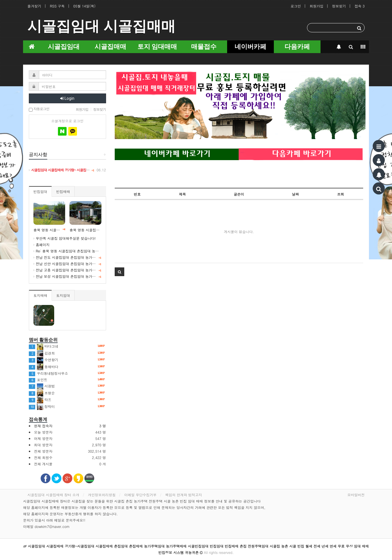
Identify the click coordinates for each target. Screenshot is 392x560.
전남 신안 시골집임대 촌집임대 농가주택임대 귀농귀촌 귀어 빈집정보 (89, 264)
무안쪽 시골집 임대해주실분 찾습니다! (65, 238)
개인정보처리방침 (102, 495)
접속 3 (360, 6)
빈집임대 (40, 191)
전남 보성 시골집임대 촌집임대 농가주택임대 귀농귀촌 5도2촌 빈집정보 (91, 276)
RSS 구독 (57, 6)
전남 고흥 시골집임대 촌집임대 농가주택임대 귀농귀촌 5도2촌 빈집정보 (91, 270)
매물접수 (204, 47)
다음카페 (297, 47)
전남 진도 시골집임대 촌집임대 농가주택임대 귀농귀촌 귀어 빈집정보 (89, 257)
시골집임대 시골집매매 (101, 26)
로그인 (296, 6)
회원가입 (316, 6)
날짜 (295, 194)
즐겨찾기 (34, 6)
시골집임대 (64, 47)
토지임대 (63, 295)
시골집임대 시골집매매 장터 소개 (53, 495)
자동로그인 (39, 109)
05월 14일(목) (84, 6)
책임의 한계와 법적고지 (184, 495)
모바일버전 (356, 495)
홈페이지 (42, 245)
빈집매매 (63, 191)
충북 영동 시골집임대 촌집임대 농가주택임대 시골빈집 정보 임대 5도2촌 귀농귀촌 (85, 230)
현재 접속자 (43, 426)
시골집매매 (110, 47)
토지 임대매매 (157, 47)
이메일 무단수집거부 (140, 495)
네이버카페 (250, 47)
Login (67, 98)
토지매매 (40, 295)
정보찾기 (339, 6)
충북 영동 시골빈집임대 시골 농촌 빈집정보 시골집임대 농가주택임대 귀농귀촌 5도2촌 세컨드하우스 (49, 230)
